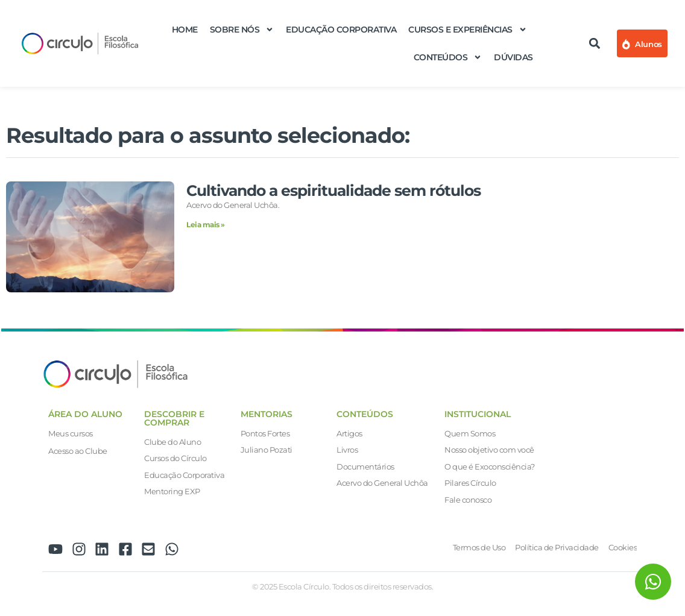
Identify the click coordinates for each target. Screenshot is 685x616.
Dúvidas (513, 57)
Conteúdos (448, 57)
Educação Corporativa (341, 30)
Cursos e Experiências (468, 30)
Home (185, 30)
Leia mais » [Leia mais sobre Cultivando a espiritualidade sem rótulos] (206, 225)
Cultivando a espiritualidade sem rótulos (333, 190)
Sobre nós (242, 30)
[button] (595, 44)
